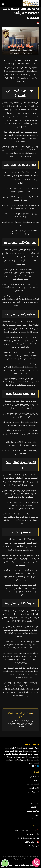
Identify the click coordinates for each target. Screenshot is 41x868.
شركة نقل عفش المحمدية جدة (21, 60)
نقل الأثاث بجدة (33, 671)
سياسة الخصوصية (33, 819)
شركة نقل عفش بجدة (17, 603)
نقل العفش (35, 780)
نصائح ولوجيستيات (33, 811)
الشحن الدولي (34, 776)
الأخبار (37, 815)
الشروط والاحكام (33, 846)
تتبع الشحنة (35, 807)
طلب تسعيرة (35, 803)
